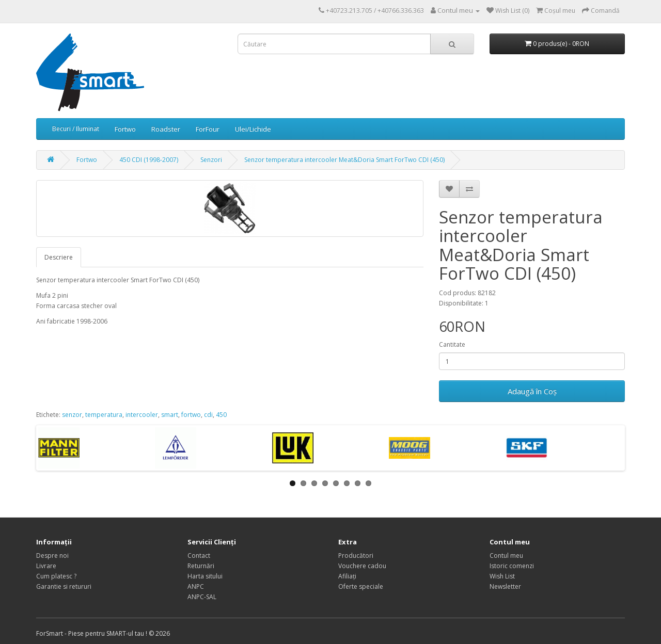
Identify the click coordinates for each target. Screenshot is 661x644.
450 (221, 415)
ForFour (208, 129)
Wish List (502, 576)
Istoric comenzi (512, 566)
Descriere (59, 257)
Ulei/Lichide (253, 129)
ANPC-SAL (202, 597)
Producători (356, 556)
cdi (208, 415)
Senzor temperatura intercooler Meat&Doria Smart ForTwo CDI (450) (344, 160)
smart (170, 415)
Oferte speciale (361, 586)
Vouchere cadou (362, 566)
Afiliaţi (347, 576)
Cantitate (452, 344)
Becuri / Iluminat (76, 129)
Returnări (201, 566)
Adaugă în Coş (532, 391)
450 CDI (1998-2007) (149, 160)
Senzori (211, 160)
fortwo (191, 415)
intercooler (142, 415)
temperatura (104, 415)
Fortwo (125, 129)
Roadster (166, 129)
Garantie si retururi (64, 586)
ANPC (196, 586)
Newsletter (505, 586)
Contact (199, 556)
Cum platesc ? (56, 576)
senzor (72, 415)
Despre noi (52, 556)
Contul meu (506, 556)
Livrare (46, 566)
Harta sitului (205, 576)
